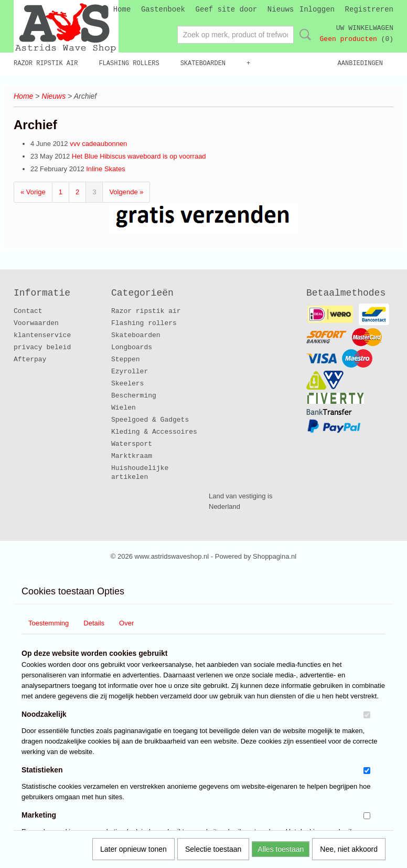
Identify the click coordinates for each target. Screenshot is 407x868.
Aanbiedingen (360, 64)
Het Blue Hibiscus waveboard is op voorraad (139, 156)
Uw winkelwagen (365, 28)
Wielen (124, 408)
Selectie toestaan (213, 849)
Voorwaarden (36, 323)
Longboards (132, 347)
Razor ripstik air (46, 64)
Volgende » (126, 192)
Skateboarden (203, 64)
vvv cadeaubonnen (98, 144)
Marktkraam (132, 456)
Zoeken (303, 35)
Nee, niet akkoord (349, 849)
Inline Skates (105, 169)
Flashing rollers (129, 64)
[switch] (367, 715)
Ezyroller (130, 372)
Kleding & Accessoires (154, 432)
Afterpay (30, 359)
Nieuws (281, 9)
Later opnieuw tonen (133, 849)
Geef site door (227, 9)
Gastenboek (163, 9)
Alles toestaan (281, 849)
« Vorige (33, 192)
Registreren (369, 9)
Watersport (132, 444)
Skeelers (127, 384)
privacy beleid (42, 347)
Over (126, 623)
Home (122, 9)
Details (94, 623)
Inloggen (317, 9)
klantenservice (42, 335)
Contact (28, 311)
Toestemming (49, 623)
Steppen (126, 359)
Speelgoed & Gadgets (150, 420)
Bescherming (134, 396)
